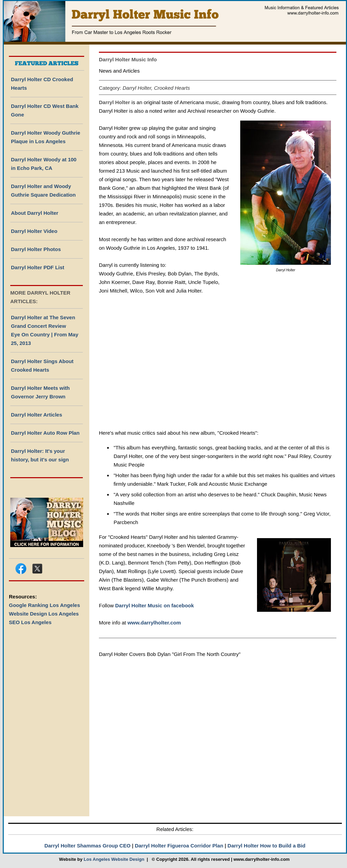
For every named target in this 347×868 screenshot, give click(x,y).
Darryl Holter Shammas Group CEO (88, 846)
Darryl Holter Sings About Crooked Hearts (42, 365)
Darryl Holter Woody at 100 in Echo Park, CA (44, 164)
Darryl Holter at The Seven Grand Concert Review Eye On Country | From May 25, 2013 (45, 330)
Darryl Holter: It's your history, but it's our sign (40, 455)
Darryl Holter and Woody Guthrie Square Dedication (43, 190)
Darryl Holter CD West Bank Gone (45, 110)
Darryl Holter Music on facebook (155, 605)
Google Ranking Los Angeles (44, 605)
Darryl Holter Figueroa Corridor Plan (179, 846)
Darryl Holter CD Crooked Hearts (42, 84)
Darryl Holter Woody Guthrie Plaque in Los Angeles (46, 137)
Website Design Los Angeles (44, 614)
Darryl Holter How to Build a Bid (267, 846)
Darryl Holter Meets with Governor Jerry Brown (40, 392)
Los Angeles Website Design (114, 859)
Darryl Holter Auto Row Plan (45, 433)
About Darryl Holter (35, 213)
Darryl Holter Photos (36, 249)
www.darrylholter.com (154, 623)
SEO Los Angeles (30, 622)
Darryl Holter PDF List (38, 267)
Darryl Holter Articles (37, 415)
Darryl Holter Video (34, 231)
